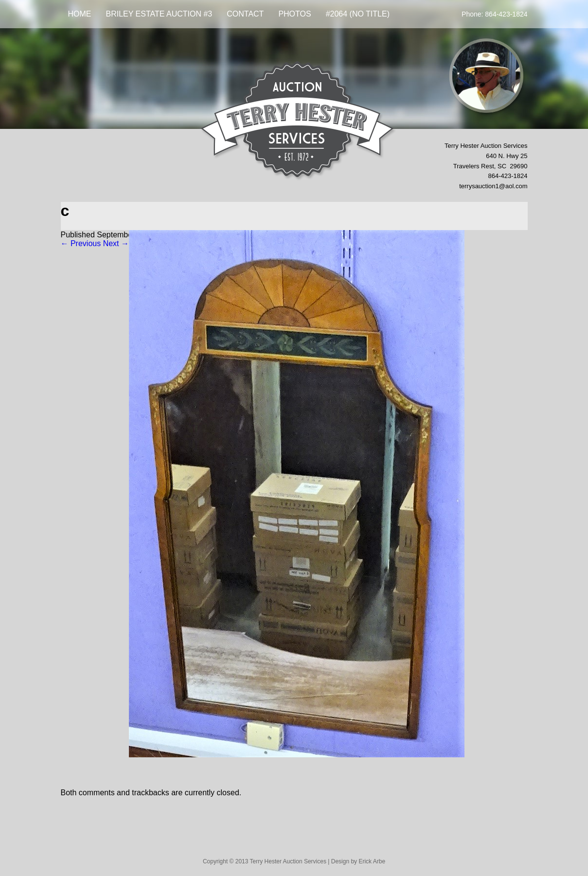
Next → (116, 243)
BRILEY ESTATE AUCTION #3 (159, 14)
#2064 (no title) (358, 14)
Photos (294, 14)
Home (80, 14)
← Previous (81, 243)
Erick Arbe (372, 861)
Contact (245, 14)
